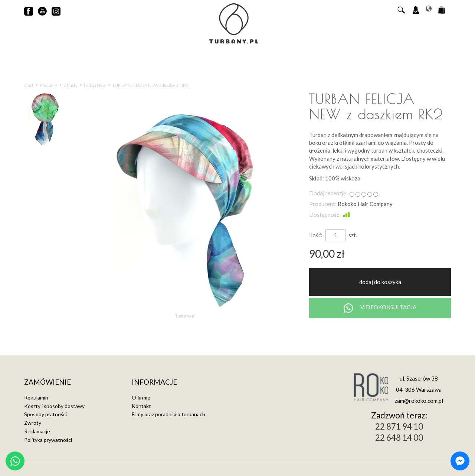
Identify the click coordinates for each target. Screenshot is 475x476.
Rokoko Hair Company (365, 204)
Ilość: (316, 235)
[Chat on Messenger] (460, 461)
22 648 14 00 (399, 438)
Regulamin (36, 396)
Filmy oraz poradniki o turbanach (168, 413)
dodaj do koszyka (380, 282)
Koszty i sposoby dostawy (54, 405)
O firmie (141, 396)
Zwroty (33, 422)
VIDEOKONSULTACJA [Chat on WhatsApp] (380, 308)
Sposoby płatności (45, 413)
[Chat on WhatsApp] (15, 461)
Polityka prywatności (48, 439)
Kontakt (141, 405)
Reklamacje (37, 430)
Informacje (154, 382)
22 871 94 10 (399, 426)
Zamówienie (47, 382)
